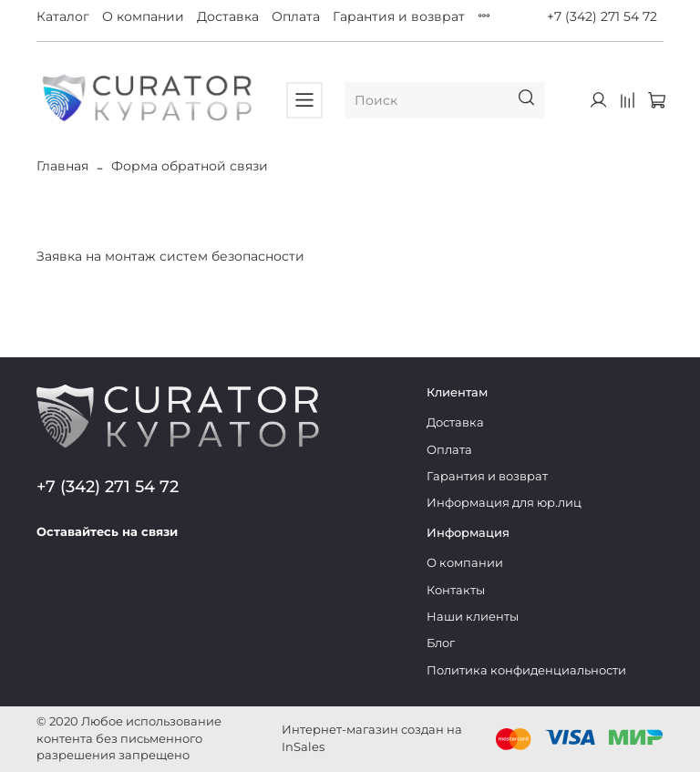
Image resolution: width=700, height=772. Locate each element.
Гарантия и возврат (399, 16)
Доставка (228, 16)
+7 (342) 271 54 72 (602, 16)
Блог (441, 643)
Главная (62, 166)
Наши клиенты (473, 617)
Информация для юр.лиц (504, 503)
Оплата (296, 16)
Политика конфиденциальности (526, 670)
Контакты (456, 590)
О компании (143, 16)
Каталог (63, 16)
